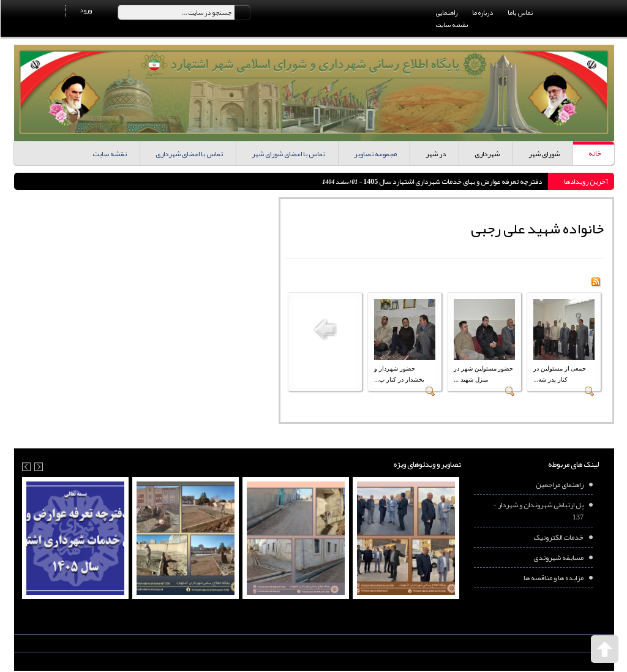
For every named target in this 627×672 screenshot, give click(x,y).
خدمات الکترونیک (558, 537)
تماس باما (520, 12)
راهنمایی (446, 12)
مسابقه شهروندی (558, 557)
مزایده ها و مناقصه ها (553, 578)
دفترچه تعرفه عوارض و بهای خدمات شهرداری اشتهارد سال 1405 (451, 181)
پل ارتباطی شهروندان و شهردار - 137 (538, 511)
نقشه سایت (451, 25)
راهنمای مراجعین (559, 485)
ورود (85, 10)
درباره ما (482, 12)
